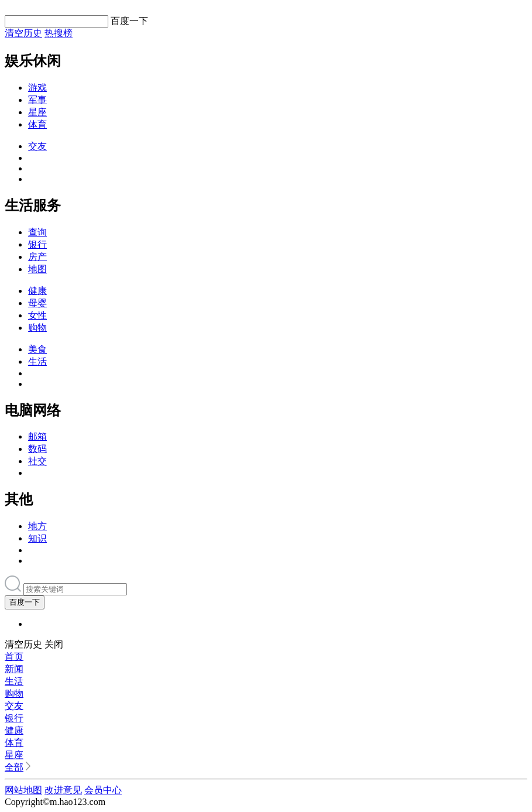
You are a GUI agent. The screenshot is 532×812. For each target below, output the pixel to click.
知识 (37, 538)
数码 (37, 449)
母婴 (37, 303)
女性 (37, 315)
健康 (37, 291)
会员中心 (103, 790)
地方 (37, 526)
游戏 (37, 88)
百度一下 (25, 602)
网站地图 (23, 790)
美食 (37, 349)
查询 (37, 232)
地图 (37, 269)
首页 (14, 657)
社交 (37, 461)
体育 (37, 124)
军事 (37, 100)
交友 (37, 146)
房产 (37, 257)
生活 (37, 362)
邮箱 (37, 436)
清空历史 (23, 33)
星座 (37, 112)
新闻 (14, 669)
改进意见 (63, 790)
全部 (14, 767)
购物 (37, 328)
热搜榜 (59, 33)
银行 (37, 244)
